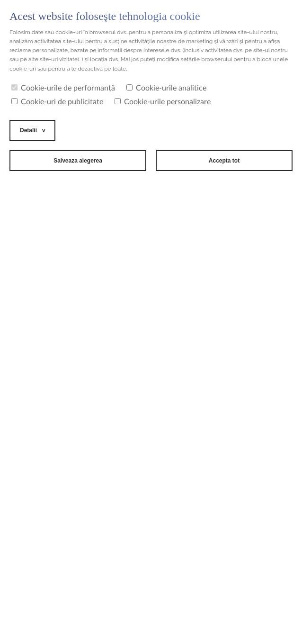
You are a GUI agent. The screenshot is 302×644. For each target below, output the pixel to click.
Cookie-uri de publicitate (57, 102)
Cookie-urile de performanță (63, 88)
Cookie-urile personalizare (163, 102)
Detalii (28, 130)
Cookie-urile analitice (166, 88)
